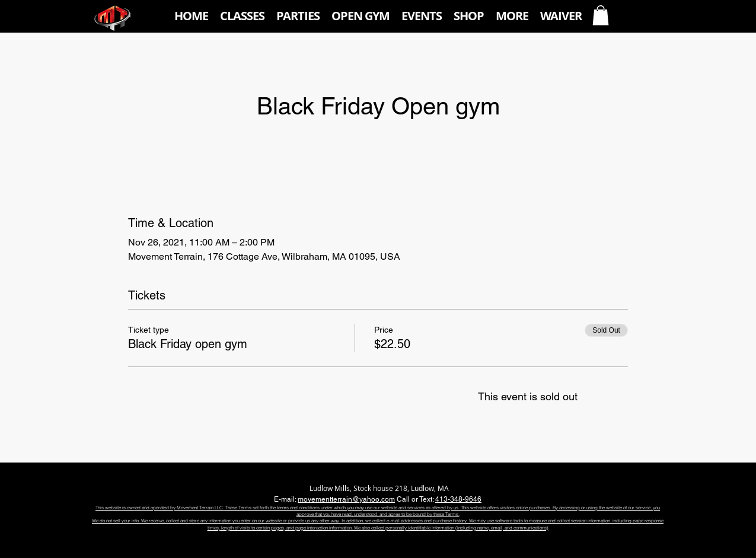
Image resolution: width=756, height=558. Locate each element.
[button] (242, 16)
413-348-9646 (458, 499)
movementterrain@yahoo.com (346, 499)
